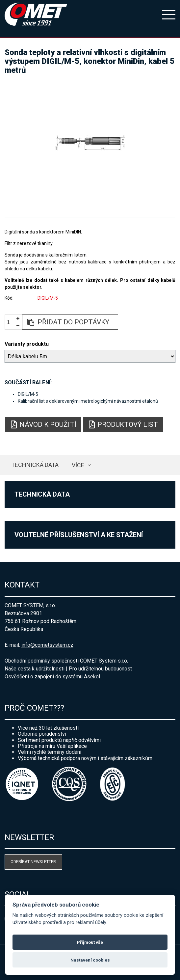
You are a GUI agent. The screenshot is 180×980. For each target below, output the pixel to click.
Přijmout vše (90, 942)
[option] (90, 143)
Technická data (35, 465)
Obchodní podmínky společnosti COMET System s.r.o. (66, 661)
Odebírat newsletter (33, 862)
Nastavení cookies (90, 960)
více (78, 465)
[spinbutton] (11, 322)
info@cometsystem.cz (47, 645)
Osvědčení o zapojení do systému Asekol (52, 677)
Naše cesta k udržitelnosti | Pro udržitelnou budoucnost (68, 669)
